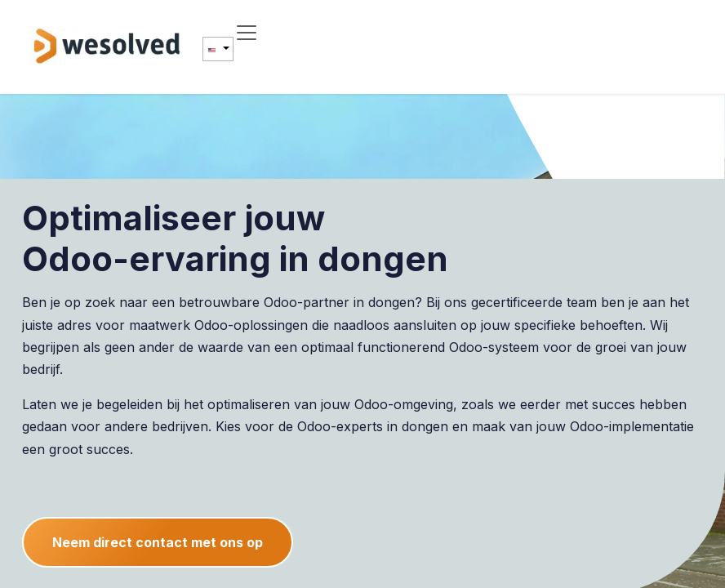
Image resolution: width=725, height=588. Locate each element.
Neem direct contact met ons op (158, 542)
